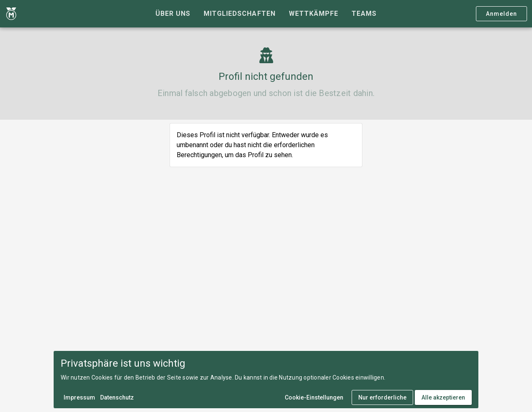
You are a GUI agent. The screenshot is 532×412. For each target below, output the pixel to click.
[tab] (173, 14)
